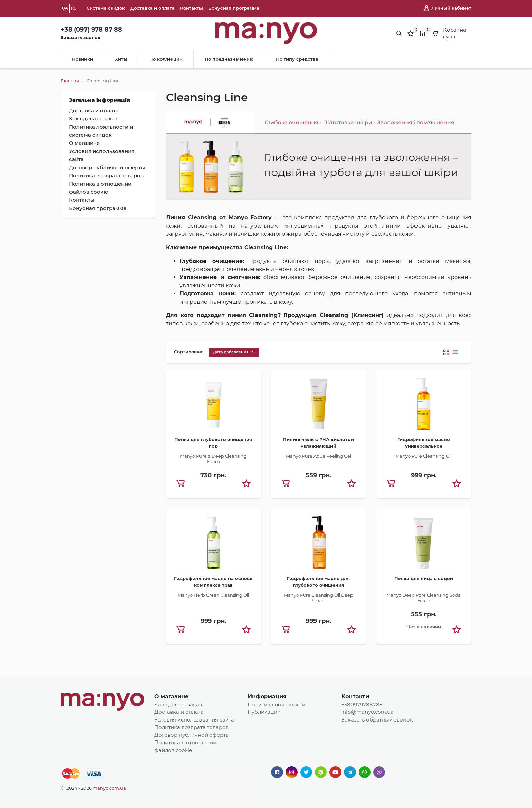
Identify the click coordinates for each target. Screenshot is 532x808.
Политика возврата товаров (192, 727)
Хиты (121, 59)
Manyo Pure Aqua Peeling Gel (319, 456)
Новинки (82, 59)
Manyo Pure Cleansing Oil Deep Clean (319, 598)
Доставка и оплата (153, 8)
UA (65, 8)
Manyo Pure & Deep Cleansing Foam (213, 459)
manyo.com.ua (109, 788)
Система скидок (106, 8)
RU (74, 8)
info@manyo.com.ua (367, 712)
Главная (70, 81)
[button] (246, 483)
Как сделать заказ (178, 704)
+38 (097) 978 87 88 (91, 30)
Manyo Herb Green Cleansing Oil (213, 595)
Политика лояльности (277, 704)
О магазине (171, 697)
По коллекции (166, 59)
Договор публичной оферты (192, 735)
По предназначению (229, 59)
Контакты (192, 8)
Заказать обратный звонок (377, 720)
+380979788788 (362, 704)
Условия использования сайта (194, 720)
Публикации (264, 712)
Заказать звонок (81, 37)
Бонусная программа (234, 8)
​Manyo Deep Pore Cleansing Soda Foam (424, 598)
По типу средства (297, 59)
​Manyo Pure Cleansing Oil (424, 456)
